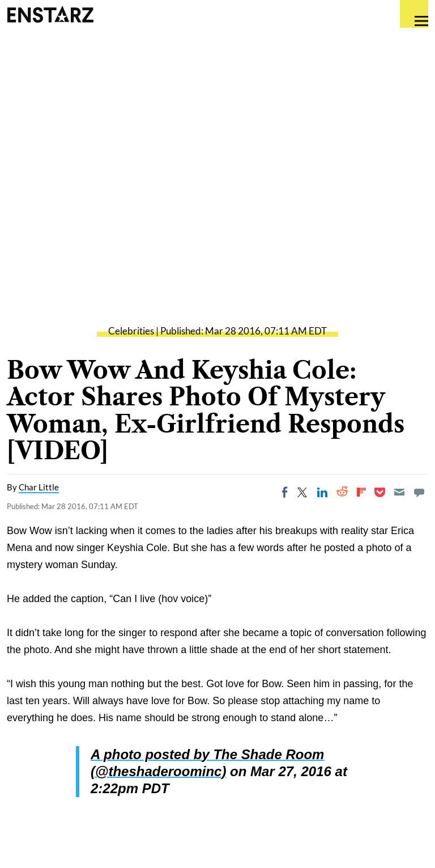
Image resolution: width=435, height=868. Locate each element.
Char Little (39, 487)
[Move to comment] (419, 492)
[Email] (399, 492)
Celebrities (131, 331)
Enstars (50, 14)
